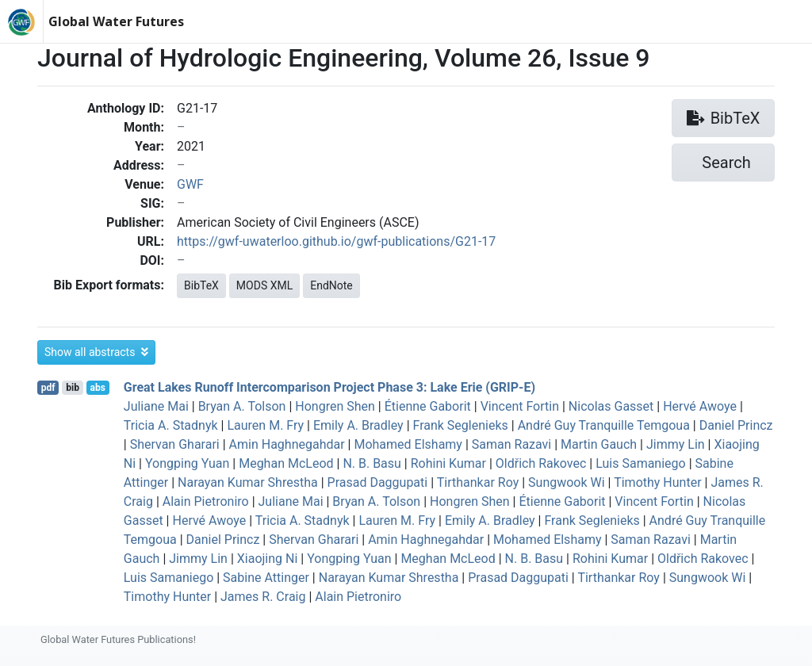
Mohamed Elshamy (408, 444)
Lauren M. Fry (265, 425)
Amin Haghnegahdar (287, 444)
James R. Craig (263, 597)
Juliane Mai (156, 406)
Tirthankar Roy (478, 482)
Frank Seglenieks (461, 425)
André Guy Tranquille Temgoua (604, 425)
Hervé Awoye (700, 406)
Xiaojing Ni (268, 559)
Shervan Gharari (175, 444)
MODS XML (264, 285)
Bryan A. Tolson (242, 406)
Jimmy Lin (676, 444)
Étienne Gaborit (428, 406)
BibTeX (201, 285)
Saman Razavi (511, 444)
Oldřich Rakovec (541, 463)
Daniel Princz (736, 425)
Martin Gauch (599, 444)
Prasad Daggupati (378, 482)
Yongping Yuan (187, 463)
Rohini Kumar (448, 463)
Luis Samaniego (640, 463)
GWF (190, 184)
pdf (48, 388)
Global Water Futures (116, 21)
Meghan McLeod (286, 463)
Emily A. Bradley (358, 425)
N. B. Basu (372, 463)
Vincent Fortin (520, 406)
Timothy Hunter (657, 482)
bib (73, 388)
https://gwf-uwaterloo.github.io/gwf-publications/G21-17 (336, 241)
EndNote (331, 285)
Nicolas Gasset (611, 406)
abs (97, 388)
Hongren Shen (335, 406)
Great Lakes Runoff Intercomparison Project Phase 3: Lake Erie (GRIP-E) (329, 387)
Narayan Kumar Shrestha (248, 482)
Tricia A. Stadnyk (171, 425)
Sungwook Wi (567, 482)
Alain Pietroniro (206, 501)
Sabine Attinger (266, 578)
